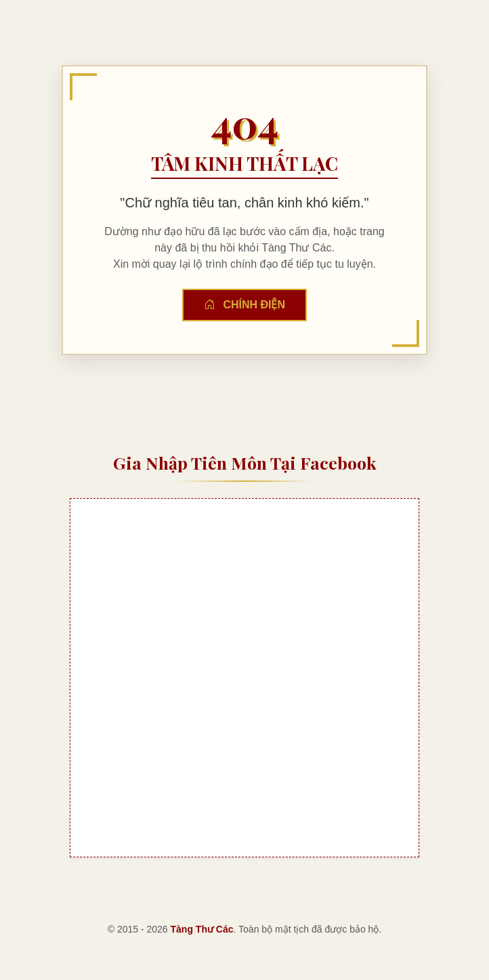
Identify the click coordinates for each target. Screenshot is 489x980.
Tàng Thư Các (202, 929)
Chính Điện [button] (244, 305)
